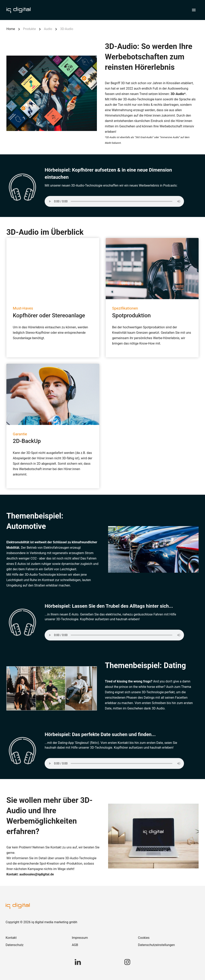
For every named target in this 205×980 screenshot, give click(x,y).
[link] (36, 938)
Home (11, 29)
